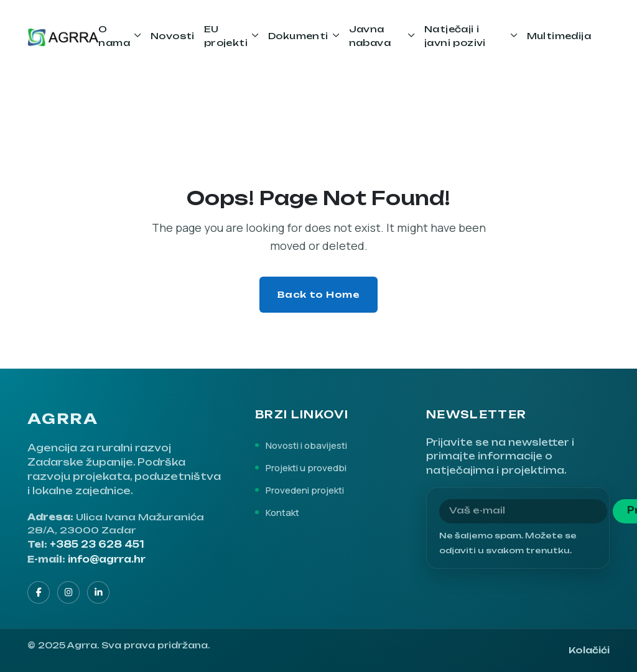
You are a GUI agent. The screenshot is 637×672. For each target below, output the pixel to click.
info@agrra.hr (107, 559)
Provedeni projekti (305, 490)
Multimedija (559, 36)
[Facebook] (39, 592)
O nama (114, 36)
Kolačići (589, 650)
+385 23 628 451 (97, 545)
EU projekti (226, 36)
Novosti (173, 36)
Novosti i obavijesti (306, 445)
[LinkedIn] (98, 592)
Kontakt (282, 512)
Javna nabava (370, 36)
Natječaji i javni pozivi (455, 36)
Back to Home (319, 294)
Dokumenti (298, 36)
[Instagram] (68, 592)
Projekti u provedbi (306, 467)
